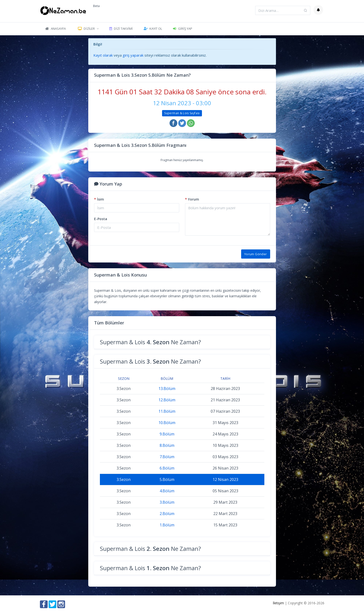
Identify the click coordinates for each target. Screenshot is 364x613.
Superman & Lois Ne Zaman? (150, 342)
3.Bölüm (167, 502)
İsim (99, 199)
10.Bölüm (167, 423)
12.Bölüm (167, 400)
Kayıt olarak (103, 55)
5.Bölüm (167, 479)
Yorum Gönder (256, 254)
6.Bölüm (167, 468)
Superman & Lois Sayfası (182, 113)
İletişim (278, 603)
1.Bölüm (167, 525)
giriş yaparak (133, 55)
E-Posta (101, 219)
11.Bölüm (167, 411)
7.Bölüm (167, 457)
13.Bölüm (167, 389)
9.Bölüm (167, 434)
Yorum (192, 199)
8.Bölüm (167, 445)
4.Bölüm (167, 491)
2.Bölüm (167, 514)
